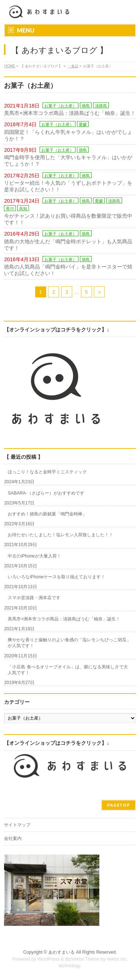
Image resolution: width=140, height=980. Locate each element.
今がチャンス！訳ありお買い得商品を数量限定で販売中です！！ (68, 219)
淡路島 (101, 106)
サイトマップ (17, 825)
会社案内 (13, 838)
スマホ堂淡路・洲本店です (34, 598)
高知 (23, 209)
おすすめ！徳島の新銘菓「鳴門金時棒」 (47, 514)
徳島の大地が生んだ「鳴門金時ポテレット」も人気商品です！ (68, 245)
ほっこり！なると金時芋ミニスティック (47, 472)
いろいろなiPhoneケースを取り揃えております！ (56, 577)
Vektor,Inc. (117, 959)
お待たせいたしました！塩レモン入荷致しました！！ (60, 535)
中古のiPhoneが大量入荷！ (34, 556)
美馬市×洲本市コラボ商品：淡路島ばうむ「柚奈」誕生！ (70, 113)
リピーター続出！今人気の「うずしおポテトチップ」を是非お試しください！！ (68, 186)
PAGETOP (119, 805)
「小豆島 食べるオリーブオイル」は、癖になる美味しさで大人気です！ (68, 670)
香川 (10, 209)
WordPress (49, 959)
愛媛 (83, 124)
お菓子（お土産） (60, 106)
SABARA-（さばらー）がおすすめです (46, 493)
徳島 (86, 106)
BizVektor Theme (82, 959)
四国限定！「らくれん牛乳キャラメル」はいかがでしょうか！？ (68, 135)
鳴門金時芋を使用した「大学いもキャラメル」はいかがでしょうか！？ (68, 161)
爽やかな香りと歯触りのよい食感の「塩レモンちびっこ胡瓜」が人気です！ (69, 643)
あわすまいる (62, 952)
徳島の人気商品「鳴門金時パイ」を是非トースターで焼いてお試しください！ (68, 270)
